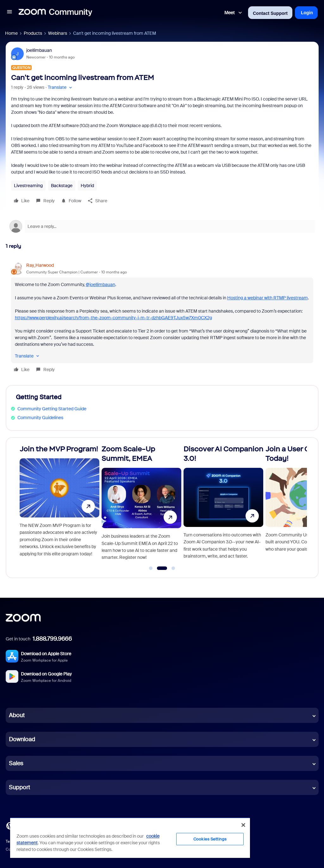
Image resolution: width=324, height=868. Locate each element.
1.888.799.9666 (52, 639)
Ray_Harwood (40, 265)
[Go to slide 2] (162, 568)
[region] (130, 838)
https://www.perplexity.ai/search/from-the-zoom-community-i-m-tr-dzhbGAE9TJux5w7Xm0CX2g (113, 318)
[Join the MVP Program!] (59, 505)
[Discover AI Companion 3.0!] (223, 505)
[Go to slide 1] (151, 568)
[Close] (243, 825)
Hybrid (87, 186)
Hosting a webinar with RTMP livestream (268, 298)
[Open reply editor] (162, 226)
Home (11, 33)
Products (33, 33)
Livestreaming (28, 186)
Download (22, 739)
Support (19, 787)
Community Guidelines (40, 418)
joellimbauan (39, 50)
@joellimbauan (100, 284)
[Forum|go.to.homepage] (55, 13)
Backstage (62, 186)
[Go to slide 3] (173, 568)
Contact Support (270, 13)
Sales (16, 763)
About (17, 715)
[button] (9, 13)
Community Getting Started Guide (52, 409)
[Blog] (10, 825)
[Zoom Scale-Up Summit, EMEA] (141, 505)
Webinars (58, 33)
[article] (162, 318)
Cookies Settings (210, 839)
